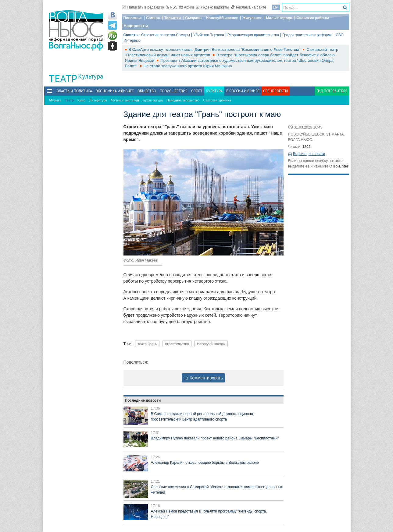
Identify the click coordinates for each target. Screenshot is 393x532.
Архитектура (153, 100)
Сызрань (194, 18)
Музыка (55, 100)
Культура (91, 76)
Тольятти (172, 18)
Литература (98, 100)
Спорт (197, 91)
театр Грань (147, 344)
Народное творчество (183, 100)
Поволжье (133, 18)
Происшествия (174, 91)
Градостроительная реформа (307, 35)
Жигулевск (252, 18)
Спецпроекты (275, 91)
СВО (340, 35)
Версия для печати (309, 154)
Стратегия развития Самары (166, 35)
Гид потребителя (332, 91)
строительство (177, 344)
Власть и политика (74, 91)
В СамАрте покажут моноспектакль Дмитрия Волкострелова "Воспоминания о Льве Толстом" (215, 49)
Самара (153, 18)
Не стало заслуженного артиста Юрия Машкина (188, 66)
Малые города (279, 18)
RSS (172, 7)
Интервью (132, 41)
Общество (147, 91)
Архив (187, 7)
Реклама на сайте (249, 7)
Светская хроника (217, 100)
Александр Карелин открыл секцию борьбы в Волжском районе (205, 463)
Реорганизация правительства (253, 35)
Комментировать (203, 378)
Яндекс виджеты (212, 7)
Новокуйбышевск (222, 18)
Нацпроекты (136, 26)
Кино (81, 100)
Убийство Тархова (209, 35)
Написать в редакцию (143, 7)
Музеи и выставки (125, 100)
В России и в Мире (243, 91)
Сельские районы (313, 18)
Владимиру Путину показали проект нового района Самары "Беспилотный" (215, 438)
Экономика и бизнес (115, 91)
